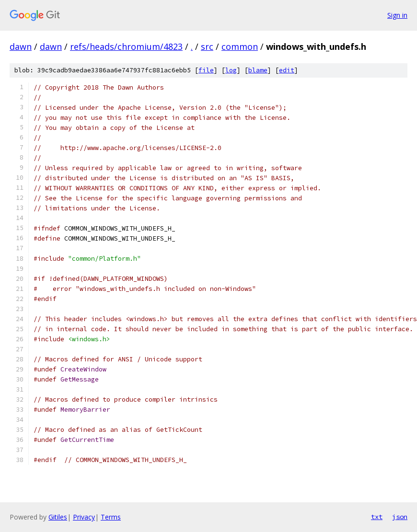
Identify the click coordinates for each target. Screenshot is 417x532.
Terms (111, 517)
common (240, 46)
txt (377, 517)
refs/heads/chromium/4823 (126, 46)
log (231, 70)
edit (287, 70)
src (207, 46)
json (400, 517)
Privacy (84, 517)
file (206, 70)
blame (258, 70)
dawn (21, 46)
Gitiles (58, 517)
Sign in (397, 15)
